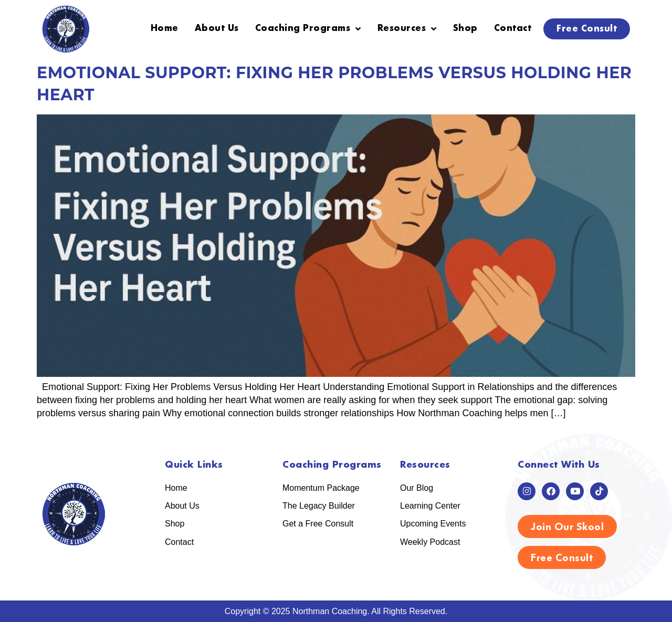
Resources (407, 29)
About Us (217, 29)
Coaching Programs (308, 29)
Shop (465, 29)
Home (165, 29)
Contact (513, 29)
